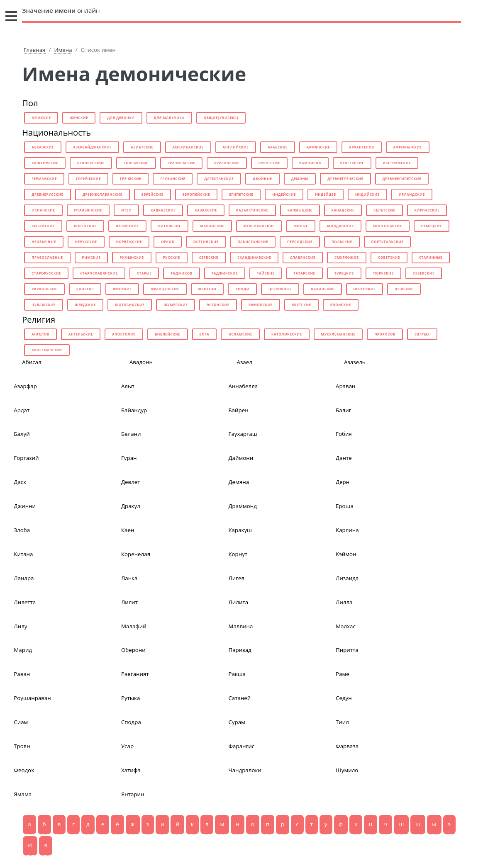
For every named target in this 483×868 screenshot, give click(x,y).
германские (44, 179)
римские (91, 257)
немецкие (432, 226)
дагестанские (219, 179)
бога (205, 334)
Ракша (237, 674)
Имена (63, 50)
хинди (242, 289)
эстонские (218, 305)
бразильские (182, 163)
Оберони (133, 650)
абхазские (43, 147)
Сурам (237, 722)
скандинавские (254, 257)
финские (122, 289)
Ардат (22, 410)
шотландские (130, 305)
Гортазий (26, 458)
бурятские (269, 163)
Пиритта (347, 650)
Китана (23, 554)
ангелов (40, 334)
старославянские (99, 273)
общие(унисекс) (221, 118)
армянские (318, 147)
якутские (301, 305)
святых (422, 334)
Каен (128, 530)
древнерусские (47, 194)
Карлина (347, 530)
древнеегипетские (402, 179)
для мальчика (169, 118)
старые (144, 273)
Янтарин (133, 794)
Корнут (238, 554)
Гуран (129, 458)
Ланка (129, 578)
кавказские (163, 210)
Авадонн (141, 362)
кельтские (384, 210)
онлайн (61, 10)
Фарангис (241, 746)
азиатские (142, 147)
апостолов (124, 334)
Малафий (134, 626)
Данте (344, 458)
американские (188, 147)
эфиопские (261, 305)
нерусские (86, 242)
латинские (127, 226)
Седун (344, 698)
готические (88, 179)
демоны (300, 179)
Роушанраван (32, 698)
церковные (280, 289)
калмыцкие (300, 210)
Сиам (21, 722)
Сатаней (239, 698)
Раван (22, 674)
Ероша (345, 506)
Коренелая (136, 554)
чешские (404, 289)
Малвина (240, 626)
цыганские (323, 289)
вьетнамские (397, 163)
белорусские (91, 163)
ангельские (81, 334)
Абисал (32, 362)
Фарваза (347, 746)
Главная (35, 50)
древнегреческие (345, 179)
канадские (343, 210)
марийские (212, 226)
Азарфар (25, 386)
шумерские (176, 305)
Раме (343, 674)
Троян (22, 746)
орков (168, 242)
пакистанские (253, 242)
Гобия (344, 434)
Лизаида (347, 578)
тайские (266, 273)
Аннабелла (243, 386)
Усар (127, 746)
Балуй (22, 434)
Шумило (347, 770)
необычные (44, 242)
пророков (385, 334)
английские (236, 147)
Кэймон (346, 554)
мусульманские (338, 334)
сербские (209, 257)
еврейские (152, 194)
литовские (170, 226)
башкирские (45, 163)
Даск (20, 482)
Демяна (239, 482)
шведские (85, 305)
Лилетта (25, 602)
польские (342, 242)
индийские (367, 194)
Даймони (241, 458)
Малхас (346, 626)
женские (79, 118)
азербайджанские (92, 147)
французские (165, 289)
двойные (262, 179)
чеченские (365, 289)
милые (301, 226)
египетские (241, 194)
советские (389, 257)
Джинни (25, 506)
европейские (196, 194)
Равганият (135, 674)
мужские (41, 118)
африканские (408, 147)
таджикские (225, 273)
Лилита (238, 602)
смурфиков (347, 257)
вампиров (310, 163)
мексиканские (259, 226)
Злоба (22, 530)
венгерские (352, 163)
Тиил (342, 722)
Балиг (343, 410)
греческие (131, 179)
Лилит (129, 602)
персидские (300, 242)
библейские (167, 334)
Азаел (244, 362)
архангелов (361, 147)
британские (227, 163)
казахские (206, 210)
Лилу (20, 626)
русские (172, 257)
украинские (44, 289)
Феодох (24, 770)
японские (341, 305)
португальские (388, 242)
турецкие (344, 273)
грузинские (173, 179)
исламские (240, 334)
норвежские (129, 242)
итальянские (88, 210)
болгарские (136, 163)
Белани (131, 434)
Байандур (134, 410)
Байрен (238, 410)
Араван (345, 386)
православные (47, 257)
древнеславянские (102, 194)
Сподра (131, 722)
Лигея (236, 578)
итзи (126, 210)
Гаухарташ (243, 434)
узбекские (424, 273)
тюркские (383, 273)
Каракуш (240, 530)
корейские (85, 226)
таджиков (181, 273)
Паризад (240, 650)
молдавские (340, 226)
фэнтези (207, 289)
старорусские (46, 273)
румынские (132, 257)
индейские (284, 194)
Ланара (24, 578)
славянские (303, 257)
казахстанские (252, 210)
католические (287, 334)
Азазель (355, 362)
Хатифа (131, 770)
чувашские (44, 305)
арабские (278, 147)
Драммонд (242, 506)
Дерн (343, 482)
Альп (128, 386)
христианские (47, 350)
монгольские (388, 226)
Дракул (131, 506)
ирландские (412, 194)
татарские (304, 273)
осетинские (206, 242)
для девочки (121, 118)
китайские (43, 226)
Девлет (131, 482)
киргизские (427, 210)
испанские (43, 210)
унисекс (85, 289)
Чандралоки (245, 770)
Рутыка (131, 698)
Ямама (23, 794)
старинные (431, 257)
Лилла (344, 602)
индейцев (326, 194)
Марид (23, 650)
